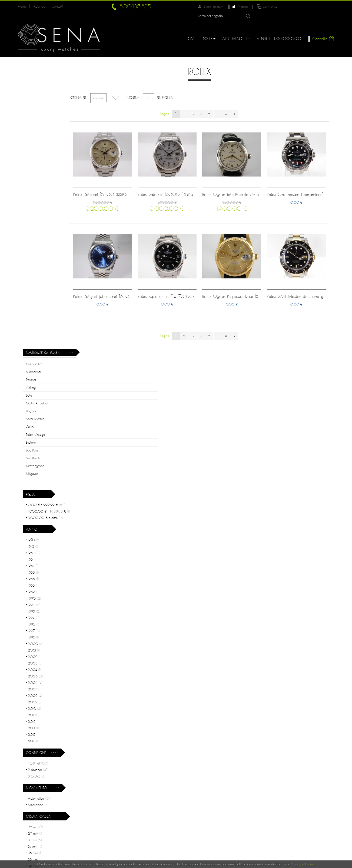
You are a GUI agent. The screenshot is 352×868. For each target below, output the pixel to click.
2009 (35, 414)
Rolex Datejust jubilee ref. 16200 (124, 283)
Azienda (38, 6)
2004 (34, 381)
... (228, 105)
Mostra (154, 88)
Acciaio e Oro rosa (45, 619)
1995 (34, 336)
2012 (34, 433)
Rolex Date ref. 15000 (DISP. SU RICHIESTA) (193, 181)
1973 (33, 258)
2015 (34, 446)
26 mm (35, 539)
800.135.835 (134, 6)
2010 (34, 420)
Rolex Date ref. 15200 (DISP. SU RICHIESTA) (134, 181)
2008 (35, 407)
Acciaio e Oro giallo (45, 613)
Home (22, 6)
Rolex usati (118, 802)
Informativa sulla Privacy (204, 812)
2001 (34, 362)
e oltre (45, 229)
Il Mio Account (196, 780)
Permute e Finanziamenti (129, 835)
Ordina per (100, 88)
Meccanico (38, 516)
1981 (33, 271)
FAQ (186, 801)
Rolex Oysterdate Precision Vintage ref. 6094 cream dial (266, 181)
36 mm (36, 565)
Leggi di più (310, 736)
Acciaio (36, 606)
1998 (33, 349)
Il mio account (261, 7)
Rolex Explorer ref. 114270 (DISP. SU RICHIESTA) (196, 283)
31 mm (35, 552)
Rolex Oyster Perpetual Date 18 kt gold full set (255, 283)
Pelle (34, 674)
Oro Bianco (38, 626)
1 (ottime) (38, 475)
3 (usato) (37, 488)
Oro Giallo (38, 632)
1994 (34, 329)
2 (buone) (38, 481)
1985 (33, 284)
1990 (34, 310)
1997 (34, 342)
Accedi (289, 7)
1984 (33, 277)
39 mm (36, 578)
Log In (187, 790)
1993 (34, 323)
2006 (35, 394)
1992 (34, 316)
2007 (35, 401)
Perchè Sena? (121, 791)
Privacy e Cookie (303, 864)
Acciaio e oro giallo (45, 661)
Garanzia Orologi (124, 824)
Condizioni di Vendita (128, 813)
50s (33, 453)
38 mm (35, 571)
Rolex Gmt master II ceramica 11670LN (308, 181)
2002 (35, 368)
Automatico (40, 510)
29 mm (35, 545)
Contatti (56, 6)
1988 (33, 297)
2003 (35, 375)
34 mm (35, 558)
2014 (33, 440)
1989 (34, 303)
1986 (33, 290)
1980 (34, 265)
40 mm (36, 584)
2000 (36, 355)
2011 (34, 427)
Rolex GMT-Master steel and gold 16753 (310, 283)
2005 (35, 388)
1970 (34, 252)
